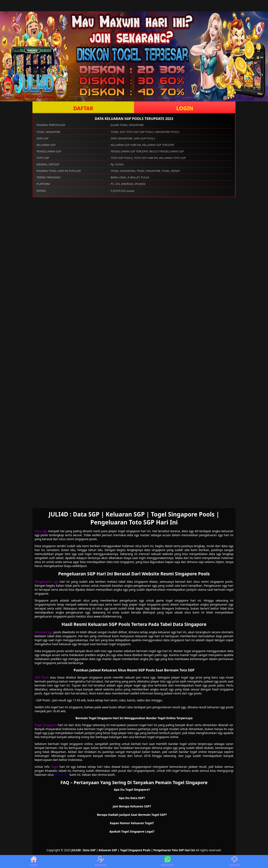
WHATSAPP (167, 862)
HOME (33, 862)
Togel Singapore (46, 725)
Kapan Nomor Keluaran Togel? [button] (132, 823)
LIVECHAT (234, 862)
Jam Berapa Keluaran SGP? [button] (132, 806)
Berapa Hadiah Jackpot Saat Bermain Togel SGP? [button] (132, 815)
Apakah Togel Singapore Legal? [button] (132, 831)
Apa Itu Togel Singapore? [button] (132, 790)
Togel (55, 767)
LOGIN (185, 108)
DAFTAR (83, 108)
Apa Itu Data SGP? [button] (132, 798)
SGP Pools (42, 677)
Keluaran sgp (44, 632)
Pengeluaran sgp (46, 582)
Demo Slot (62, 775)
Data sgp (41, 531)
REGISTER (100, 862)
